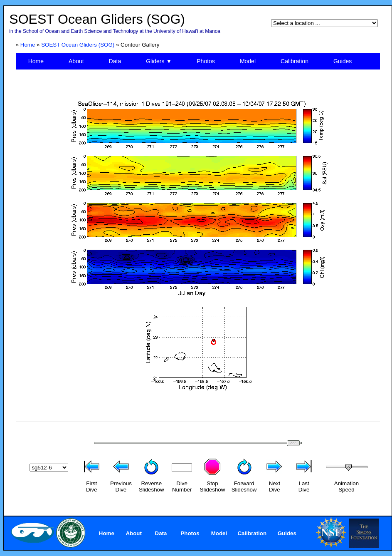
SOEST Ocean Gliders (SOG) (78, 45)
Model (248, 61)
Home (28, 45)
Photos (206, 61)
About (76, 61)
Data (115, 61)
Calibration (295, 61)
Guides (343, 61)
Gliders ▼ (159, 61)
